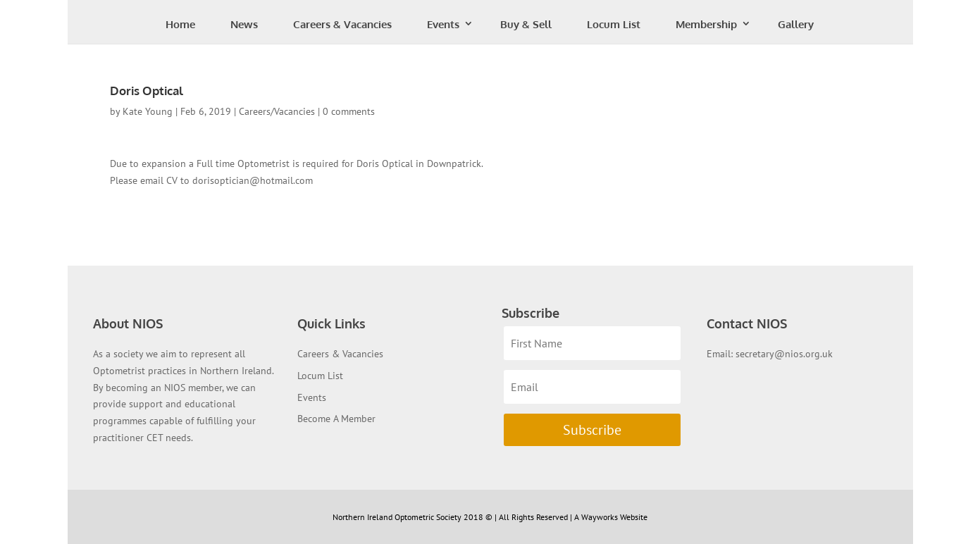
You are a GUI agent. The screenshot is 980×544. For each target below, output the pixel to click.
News (244, 24)
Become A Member (336, 419)
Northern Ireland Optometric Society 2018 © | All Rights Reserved (451, 517)
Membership (706, 24)
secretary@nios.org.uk (784, 354)
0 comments (349, 111)
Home (180, 24)
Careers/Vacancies (277, 111)
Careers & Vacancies (342, 24)
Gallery (796, 24)
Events (443, 24)
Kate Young (148, 111)
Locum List (614, 24)
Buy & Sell (526, 24)
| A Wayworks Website (609, 517)
